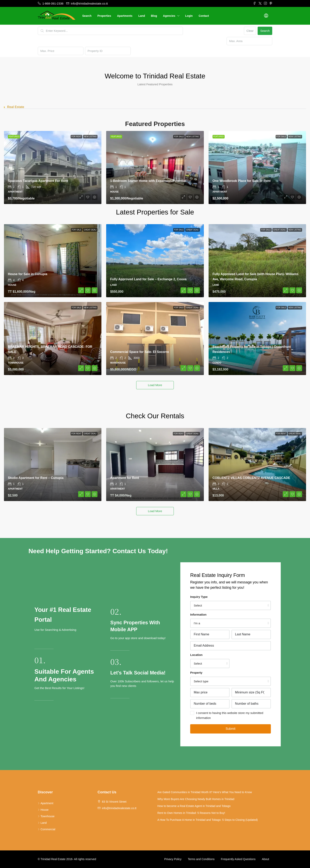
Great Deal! (90, 230)
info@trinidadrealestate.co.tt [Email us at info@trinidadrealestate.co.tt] (119, 808)
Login (189, 16)
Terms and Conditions (201, 859)
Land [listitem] (42, 823)
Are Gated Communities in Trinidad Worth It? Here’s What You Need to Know (205, 792)
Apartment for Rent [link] (125, 478)
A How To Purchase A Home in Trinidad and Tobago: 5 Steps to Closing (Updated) (208, 820)
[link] (53, 167)
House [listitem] (43, 810)
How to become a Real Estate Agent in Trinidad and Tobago (194, 806)
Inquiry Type (199, 597)
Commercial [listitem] (47, 829)
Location (196, 655)
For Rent (76, 137)
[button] (155, 107)
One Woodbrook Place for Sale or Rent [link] (242, 181)
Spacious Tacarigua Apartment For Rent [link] (38, 181)
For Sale (179, 137)
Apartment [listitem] (46, 803)
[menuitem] (266, 16)
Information (198, 615)
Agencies (169, 16)
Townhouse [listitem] (46, 816)
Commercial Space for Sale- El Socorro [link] (139, 352)
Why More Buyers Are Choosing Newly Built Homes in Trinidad (196, 799)
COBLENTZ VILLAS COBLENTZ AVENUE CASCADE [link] (251, 478)
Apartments (125, 16)
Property (196, 673)
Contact (204, 16)
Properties (104, 16)
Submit (231, 729)
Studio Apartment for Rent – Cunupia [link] (36, 478)
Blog (154, 16)
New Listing (90, 137)
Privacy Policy (173, 859)
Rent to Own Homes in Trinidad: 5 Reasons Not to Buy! (191, 813)
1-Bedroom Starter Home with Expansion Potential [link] (148, 181)
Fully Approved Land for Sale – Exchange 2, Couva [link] (148, 279)
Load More (155, 385)
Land (142, 16)
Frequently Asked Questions (238, 859)
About (265, 859)
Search (87, 16)
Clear (250, 31)
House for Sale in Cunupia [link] (28, 274)
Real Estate (16, 107)
